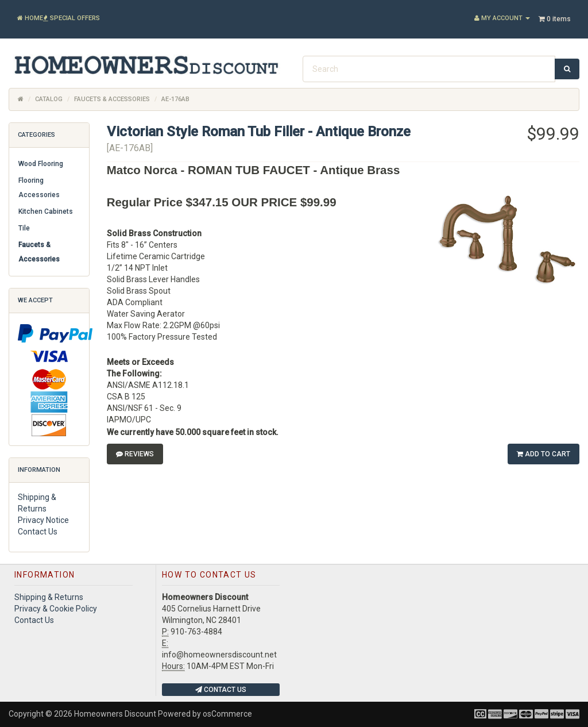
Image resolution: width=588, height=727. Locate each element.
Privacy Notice (43, 520)
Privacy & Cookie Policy (56, 609)
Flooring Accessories (39, 188)
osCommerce (227, 714)
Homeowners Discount (115, 714)
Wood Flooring (41, 164)
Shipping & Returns (49, 597)
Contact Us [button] (221, 690)
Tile (24, 228)
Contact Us (38, 532)
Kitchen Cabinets (46, 211)
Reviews (135, 454)
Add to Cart (543, 454)
